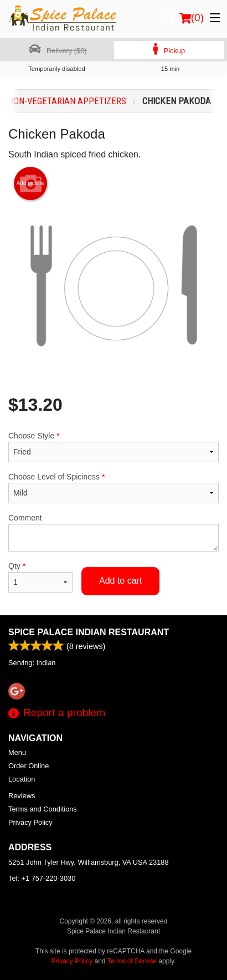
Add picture (31, 183)
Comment (114, 532)
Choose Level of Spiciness (114, 488)
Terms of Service (132, 961)
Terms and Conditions (43, 809)
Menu (17, 752)
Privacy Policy (30, 822)
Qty (40, 577)
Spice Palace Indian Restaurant (89, 632)
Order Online (29, 766)
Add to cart (120, 581)
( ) (192, 18)
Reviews (22, 796)
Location (22, 779)
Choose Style (114, 447)
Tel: (42, 878)
